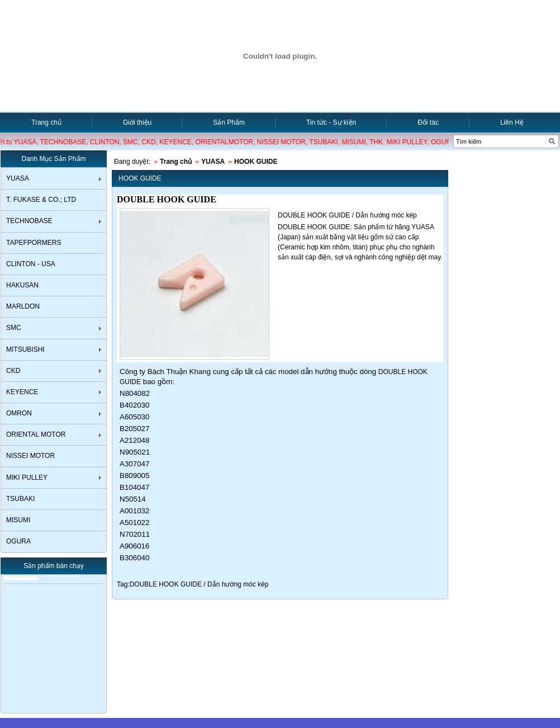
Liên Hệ (512, 122)
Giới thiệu (137, 122)
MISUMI (18, 520)
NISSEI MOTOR (30, 456)
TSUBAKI (20, 499)
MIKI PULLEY (27, 478)
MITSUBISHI (25, 349)
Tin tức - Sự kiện (331, 122)
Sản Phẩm (229, 122)
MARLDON (23, 306)
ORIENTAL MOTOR (36, 434)
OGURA (18, 541)
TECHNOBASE (29, 221)
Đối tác (428, 122)
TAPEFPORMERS (34, 243)
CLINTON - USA (31, 264)
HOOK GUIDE (256, 162)
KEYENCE (22, 392)
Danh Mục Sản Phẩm (53, 159)
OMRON (19, 413)
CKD (13, 371)
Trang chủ (46, 122)
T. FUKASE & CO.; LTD (41, 200)
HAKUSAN (22, 285)
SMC (14, 328)
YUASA (18, 178)
